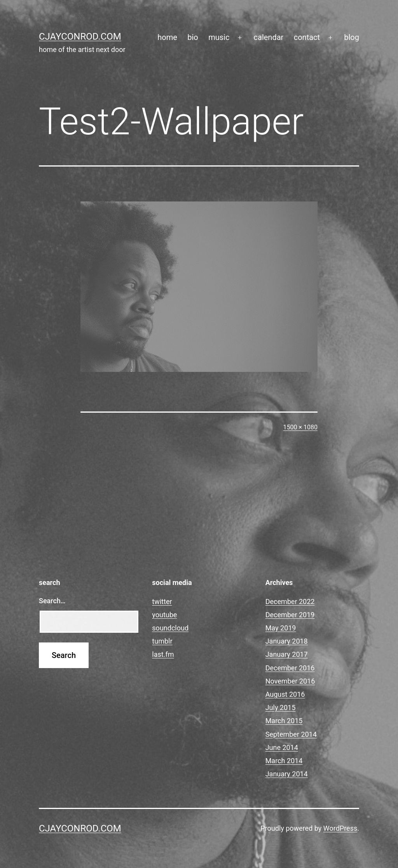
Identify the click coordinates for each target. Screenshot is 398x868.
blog (352, 37)
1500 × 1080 (300, 427)
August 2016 (285, 694)
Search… (52, 601)
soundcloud (170, 628)
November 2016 (290, 681)
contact (307, 37)
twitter (162, 602)
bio (193, 37)
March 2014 (284, 761)
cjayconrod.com (80, 36)
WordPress (340, 828)
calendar (269, 37)
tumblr (162, 641)
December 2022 (290, 602)
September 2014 (291, 734)
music (219, 37)
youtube (164, 615)
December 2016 (290, 668)
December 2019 (290, 615)
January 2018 (287, 641)
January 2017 (287, 654)
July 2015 (281, 707)
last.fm (163, 654)
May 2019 (281, 628)
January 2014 (287, 774)
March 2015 (284, 721)
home (167, 37)
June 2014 (282, 747)
